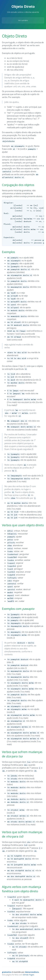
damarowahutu (32, 972)
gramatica (7, 972)
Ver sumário (23, 20)
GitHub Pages (28, 975)
